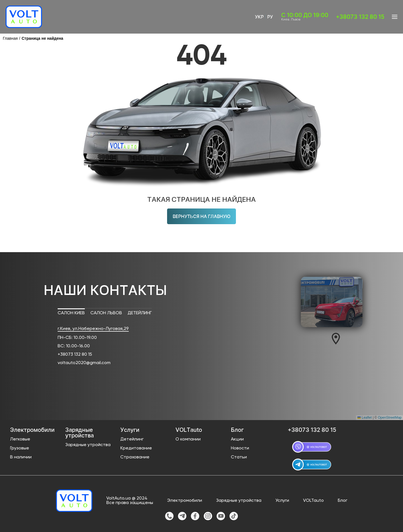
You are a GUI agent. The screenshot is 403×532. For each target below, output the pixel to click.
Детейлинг (132, 439)
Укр (259, 17)
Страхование (135, 457)
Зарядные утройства (88, 445)
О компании (188, 439)
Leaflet (365, 418)
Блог (343, 501)
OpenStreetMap (390, 418)
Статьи (239, 457)
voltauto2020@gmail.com (84, 363)
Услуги (282, 501)
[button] (336, 339)
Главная (10, 38)
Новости (240, 448)
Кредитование (136, 448)
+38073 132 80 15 (75, 355)
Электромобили (185, 501)
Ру (270, 17)
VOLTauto (313, 501)
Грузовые (20, 448)
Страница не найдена (42, 38)
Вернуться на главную (201, 216)
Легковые (20, 439)
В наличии (21, 457)
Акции (237, 439)
